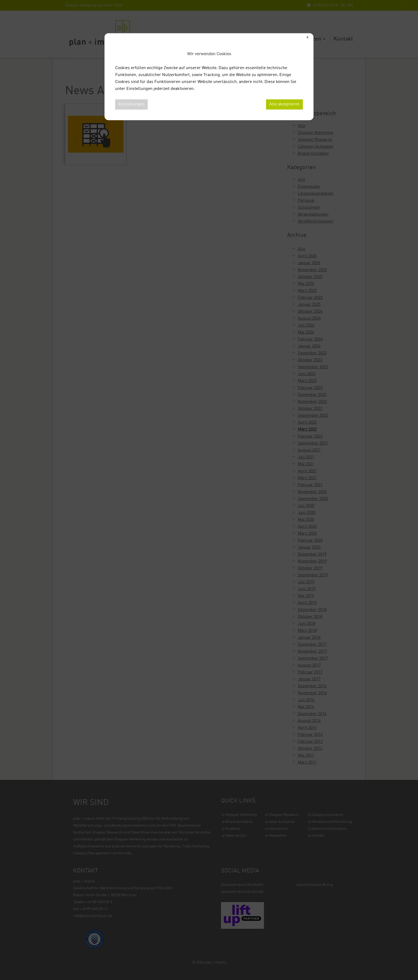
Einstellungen (131, 104)
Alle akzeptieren (284, 104)
